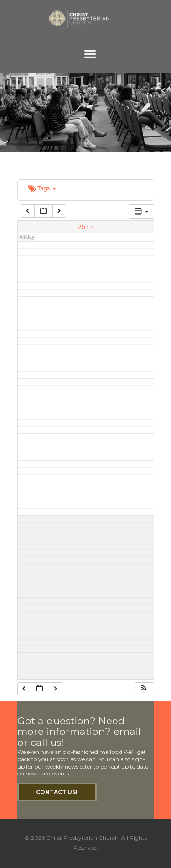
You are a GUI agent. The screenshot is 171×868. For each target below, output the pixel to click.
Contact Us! (57, 792)
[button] (144, 689)
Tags (42, 188)
